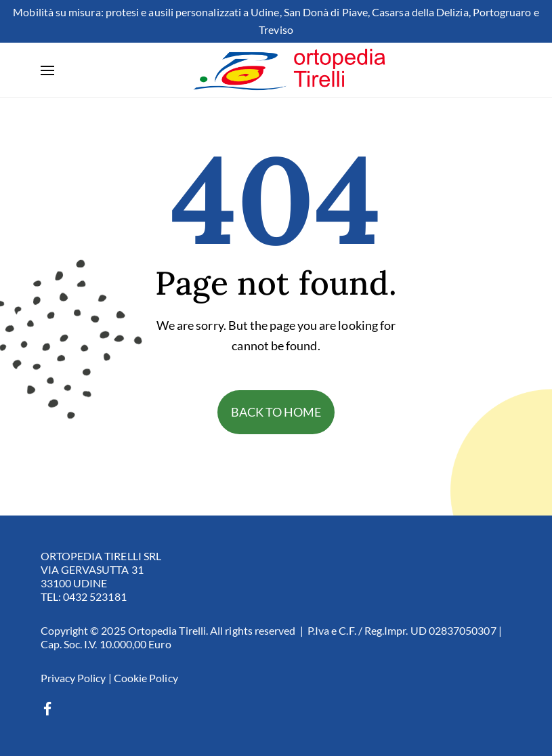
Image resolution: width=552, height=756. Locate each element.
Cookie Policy (146, 678)
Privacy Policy (73, 678)
